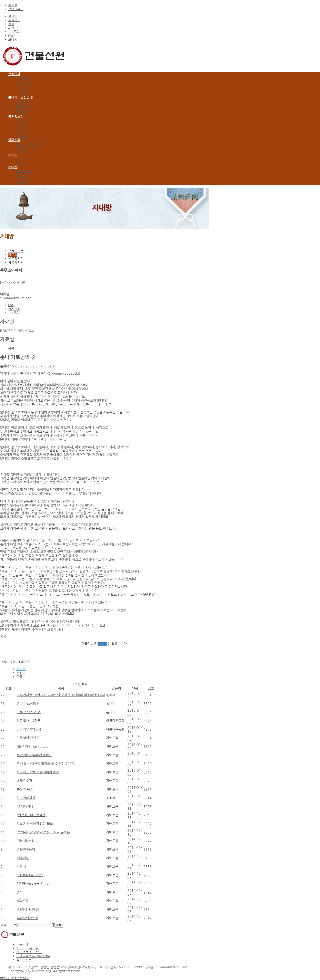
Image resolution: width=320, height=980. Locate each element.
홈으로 (13, 5)
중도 (20, 892)
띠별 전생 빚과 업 (29, 712)
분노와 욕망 (25, 789)
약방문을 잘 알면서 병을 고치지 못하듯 (43, 832)
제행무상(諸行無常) (31, 884)
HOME (5, 331)
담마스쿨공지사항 (29, 144)
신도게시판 (24, 179)
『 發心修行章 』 (26, 841)
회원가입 (14, 20)
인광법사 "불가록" (29, 721)
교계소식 (22, 128)
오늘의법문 (24, 171)
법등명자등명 (26, 849)
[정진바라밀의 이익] (31, 875)
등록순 (21, 669)
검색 (11, 24)
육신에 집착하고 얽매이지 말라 (38, 772)
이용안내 (22, 944)
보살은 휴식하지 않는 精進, (35, 824)
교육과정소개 (26, 148)
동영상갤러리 (26, 163)
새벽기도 (23, 858)
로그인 (13, 16)
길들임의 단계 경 (28, 738)
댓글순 (21, 677)
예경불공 (22, 105)
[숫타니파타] (26, 806)
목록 (11, 348)
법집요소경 (24, 781)
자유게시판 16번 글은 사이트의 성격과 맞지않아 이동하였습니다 (61, 695)
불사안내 (22, 109)
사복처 (21, 867)
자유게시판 (24, 183)
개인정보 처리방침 (29, 952)
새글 (11, 28)
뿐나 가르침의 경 (28, 704)
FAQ (11, 36)
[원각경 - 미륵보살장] (32, 815)
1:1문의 (14, 32)
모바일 (13, 40)
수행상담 (22, 113)
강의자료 (22, 152)
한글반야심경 (26, 798)
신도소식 (22, 132)
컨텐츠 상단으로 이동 (15, 978)
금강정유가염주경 (29, 729)
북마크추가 (16, 9)
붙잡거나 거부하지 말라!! (34, 755)
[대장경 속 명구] (28, 909)
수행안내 (22, 101)
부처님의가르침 (27, 918)
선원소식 (22, 124)
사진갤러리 (24, 159)
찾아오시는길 (26, 93)
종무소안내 (24, 86)
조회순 (21, 673)
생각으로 (23, 901)
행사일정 (22, 136)
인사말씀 (22, 82)
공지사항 (22, 121)
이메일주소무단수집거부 (33, 956)
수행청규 (22, 90)
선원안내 (22, 78)
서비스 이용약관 (27, 948)
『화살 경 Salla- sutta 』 (32, 746)
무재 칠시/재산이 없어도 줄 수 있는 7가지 (45, 764)
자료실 (21, 175)
